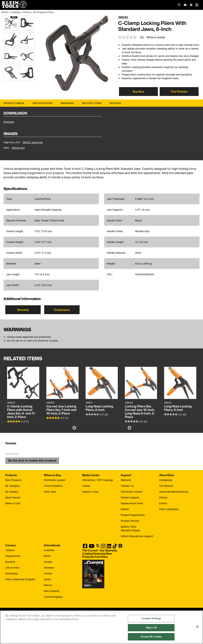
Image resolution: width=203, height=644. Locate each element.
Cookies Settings (151, 618)
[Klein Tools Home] (13, 7)
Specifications (43, 103)
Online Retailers (53, 486)
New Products (13, 480)
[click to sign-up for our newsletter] (185, 5)
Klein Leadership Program (20, 579)
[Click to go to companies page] (191, 5)
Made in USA (13, 503)
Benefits (10, 562)
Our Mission (166, 486)
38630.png (18, 148)
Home (4, 12)
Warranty (23, 310)
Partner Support (130, 497)
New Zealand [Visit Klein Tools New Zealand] (51, 591)
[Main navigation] (197, 5)
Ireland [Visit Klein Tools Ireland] (48, 573)
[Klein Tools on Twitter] (98, 547)
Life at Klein (12, 568)
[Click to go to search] (179, 5)
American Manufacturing (173, 492)
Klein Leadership (169, 509)
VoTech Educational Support (137, 536)
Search (125, 509)
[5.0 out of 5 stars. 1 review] (18, 421)
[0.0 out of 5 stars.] (97, 414)
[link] (132, 37)
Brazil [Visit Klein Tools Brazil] (47, 556)
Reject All (151, 628)
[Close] (197, 627)
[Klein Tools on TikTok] (115, 547)
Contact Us (127, 486)
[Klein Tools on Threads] (120, 547)
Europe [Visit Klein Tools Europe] (48, 562)
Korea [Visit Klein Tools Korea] (47, 579)
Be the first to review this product (34, 461)
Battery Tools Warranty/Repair (130, 528)
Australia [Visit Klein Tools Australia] (49, 550)
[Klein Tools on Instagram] (103, 547)
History (163, 497)
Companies (166, 480)
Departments (13, 556)
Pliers (26, 12)
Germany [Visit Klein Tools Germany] (49, 568)
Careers (10, 550)
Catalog (15, 12)
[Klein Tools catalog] (100, 554)
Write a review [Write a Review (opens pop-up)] (156, 37)
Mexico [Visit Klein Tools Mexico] (48, 585)
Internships (12, 573)
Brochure (9, 122)
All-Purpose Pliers (43, 12)
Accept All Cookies (151, 637)
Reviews (115, 103)
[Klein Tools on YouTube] (92, 547)
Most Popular (13, 497)
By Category (13, 486)
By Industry (12, 492)
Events (163, 503)
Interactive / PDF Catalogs (98, 480)
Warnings (67, 103)
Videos (86, 486)
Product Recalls (130, 521)
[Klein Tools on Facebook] (85, 547)
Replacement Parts (132, 503)
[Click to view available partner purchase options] (138, 92)
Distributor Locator (55, 480)
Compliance (62, 310)
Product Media (14, 103)
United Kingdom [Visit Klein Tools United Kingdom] (53, 597)
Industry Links (90, 492)
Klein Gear (50, 492)
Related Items (92, 103)
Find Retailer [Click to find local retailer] (179, 92)
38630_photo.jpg (33, 142)
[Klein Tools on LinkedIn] (109, 547)
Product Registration (133, 515)
